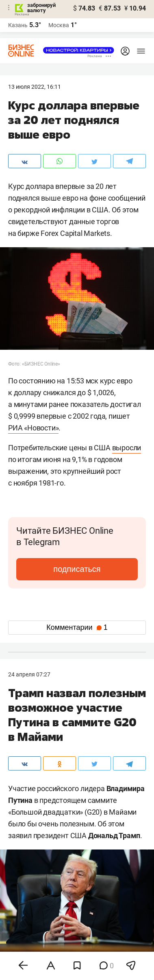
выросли (127, 448)
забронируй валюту (41, 8)
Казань (18, 25)
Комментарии (77, 627)
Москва (59, 25)
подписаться (77, 569)
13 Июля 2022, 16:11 (35, 87)
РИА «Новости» (33, 428)
